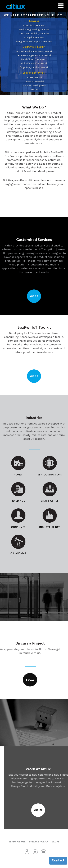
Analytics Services (34, 37)
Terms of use (17, 842)
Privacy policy (39, 842)
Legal (56, 842)
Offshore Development (34, 85)
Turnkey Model (34, 77)
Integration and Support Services (34, 41)
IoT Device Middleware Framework (34, 51)
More (34, 296)
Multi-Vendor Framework (34, 63)
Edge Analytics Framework (34, 67)
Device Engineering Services (34, 29)
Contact (58, 860)
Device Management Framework (34, 55)
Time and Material (34, 81)
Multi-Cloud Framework (34, 59)
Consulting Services (34, 25)
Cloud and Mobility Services (34, 33)
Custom (34, 89)
